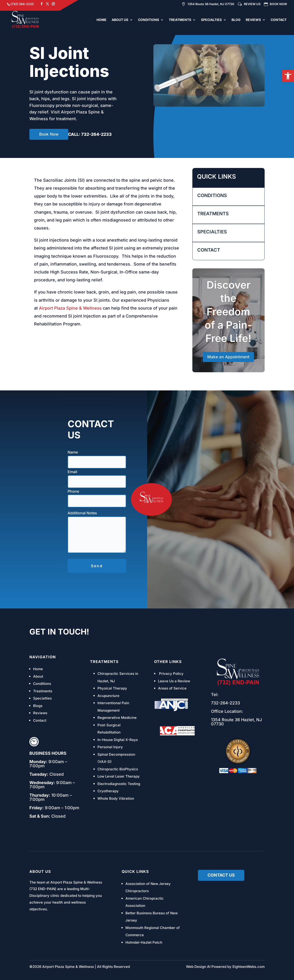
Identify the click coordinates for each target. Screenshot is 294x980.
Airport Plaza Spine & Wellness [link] (70, 308)
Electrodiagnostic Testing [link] (119, 784)
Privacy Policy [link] (171, 674)
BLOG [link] (236, 20)
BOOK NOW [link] (275, 4)
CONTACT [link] (279, 20)
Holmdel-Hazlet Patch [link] (144, 942)
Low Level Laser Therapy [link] (119, 776)
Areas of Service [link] (172, 688)
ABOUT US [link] (120, 20)
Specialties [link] (42, 698)
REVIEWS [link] (253, 20)
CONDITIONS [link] (149, 20)
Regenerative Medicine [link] (117, 718)
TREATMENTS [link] (180, 20)
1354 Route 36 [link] (226, 720)
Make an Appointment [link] (228, 357)
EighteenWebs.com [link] (249, 967)
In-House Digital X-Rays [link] (118, 740)
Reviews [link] (40, 713)
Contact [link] (40, 720)
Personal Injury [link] (110, 747)
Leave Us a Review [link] (174, 681)
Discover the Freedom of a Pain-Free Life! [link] (228, 312)
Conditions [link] (42, 684)
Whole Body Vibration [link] (116, 798)
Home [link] (38, 669)
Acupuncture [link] (108, 696)
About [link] (38, 676)
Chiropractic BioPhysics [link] (118, 769)
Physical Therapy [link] (112, 688)
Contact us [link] (221, 875)
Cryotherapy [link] (108, 791)
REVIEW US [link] (249, 4)
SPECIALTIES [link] (211, 20)
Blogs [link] (38, 706)
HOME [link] (102, 20)
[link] (288, 76)
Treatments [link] (43, 691)
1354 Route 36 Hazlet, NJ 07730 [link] (208, 4)
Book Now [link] (49, 134)
